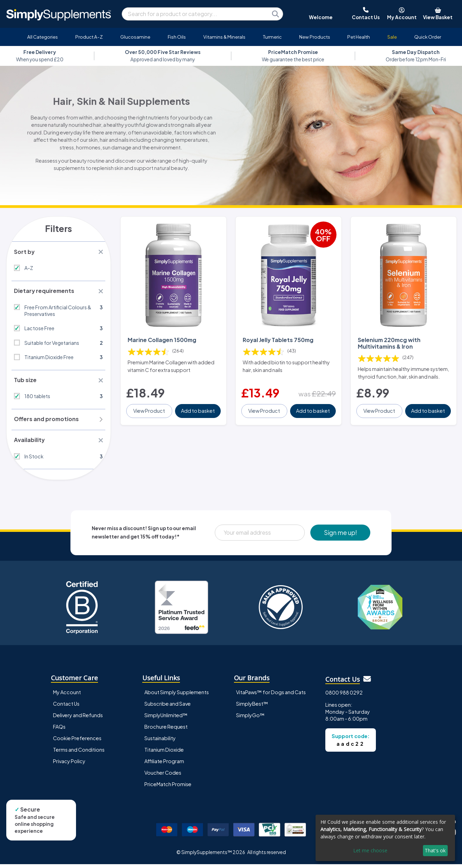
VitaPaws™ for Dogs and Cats (271, 696)
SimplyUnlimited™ (166, 719)
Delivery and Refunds (78, 719)
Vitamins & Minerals (224, 37)
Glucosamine (135, 37)
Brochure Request (166, 730)
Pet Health (359, 37)
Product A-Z (89, 37)
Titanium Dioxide (164, 753)
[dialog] (385, 838)
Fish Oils (177, 37)
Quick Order (428, 37)
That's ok (435, 850)
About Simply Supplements (177, 696)
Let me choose (370, 850)
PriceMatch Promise (168, 788)
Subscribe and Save (168, 707)
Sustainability (160, 742)
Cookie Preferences (77, 742)
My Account (67, 696)
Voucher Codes (163, 776)
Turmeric (272, 37)
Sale (392, 37)
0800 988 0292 (344, 696)
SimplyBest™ (252, 707)
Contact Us (66, 707)
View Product (150, 415)
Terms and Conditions (79, 753)
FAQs (59, 730)
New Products (315, 37)
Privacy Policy (69, 765)
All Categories (43, 37)
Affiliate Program (164, 765)
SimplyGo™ (250, 719)
